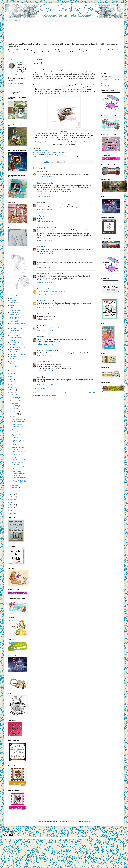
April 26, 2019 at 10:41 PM (45, 384)
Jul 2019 (15, 409)
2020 (12, 390)
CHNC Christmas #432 (18, 460)
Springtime (15, 429)
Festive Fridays (14, 331)
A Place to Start (15, 296)
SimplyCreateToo (15, 349)
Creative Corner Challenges (15, 318)
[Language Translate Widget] (111, 77)
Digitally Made (14, 321)
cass (20, 62)
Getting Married (16, 454)
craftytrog (40, 216)
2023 (12, 382)
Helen (39, 337)
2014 (12, 505)
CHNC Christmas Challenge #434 (17, 425)
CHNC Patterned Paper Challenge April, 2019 (19, 481)
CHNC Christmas (15, 303)
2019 (12, 393)
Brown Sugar (14, 301)
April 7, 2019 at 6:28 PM (45, 177)
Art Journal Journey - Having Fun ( (44, 157)
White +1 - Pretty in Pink (41, 150)
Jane (39, 377)
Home (8, 20)
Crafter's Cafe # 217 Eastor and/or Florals (19, 441)
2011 (12, 513)
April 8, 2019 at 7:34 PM (45, 267)
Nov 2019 (15, 398)
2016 (12, 499)
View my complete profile (16, 83)
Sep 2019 (15, 403)
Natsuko (40, 247)
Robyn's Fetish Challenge (18, 347)
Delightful (14, 457)
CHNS (12, 308)
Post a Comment (40, 388)
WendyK (40, 202)
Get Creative (14, 333)
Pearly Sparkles (15, 342)
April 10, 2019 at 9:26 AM (45, 308)
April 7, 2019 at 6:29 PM (45, 196)
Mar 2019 (15, 485)
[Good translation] (5, 835)
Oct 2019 (15, 400)
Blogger (88, 821)
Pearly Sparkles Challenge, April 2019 (19, 477)
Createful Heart (14, 315)
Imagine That (14, 335)
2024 (12, 379)
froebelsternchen (43, 183)
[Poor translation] (11, 835)
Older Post (91, 392)
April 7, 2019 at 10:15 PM (45, 221)
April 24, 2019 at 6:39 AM (45, 356)
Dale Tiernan (41, 314)
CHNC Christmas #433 (18, 452)
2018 (12, 494)
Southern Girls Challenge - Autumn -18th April (18, 436)
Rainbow (12, 345)
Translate (115, 79)
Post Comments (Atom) (48, 396)
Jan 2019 (15, 491)
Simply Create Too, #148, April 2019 (17, 463)
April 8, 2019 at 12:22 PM (45, 254)
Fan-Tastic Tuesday (16, 328)
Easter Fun (15, 432)
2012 (12, 510)
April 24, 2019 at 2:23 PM (45, 371)
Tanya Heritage (42, 362)
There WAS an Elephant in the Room (19, 448)
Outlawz (12, 340)
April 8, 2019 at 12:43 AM (45, 240)
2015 (12, 502)
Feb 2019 (15, 488)
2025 (12, 376)
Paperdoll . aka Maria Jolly (46, 350)
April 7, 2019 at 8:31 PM (45, 210)
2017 (12, 497)
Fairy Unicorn (14, 326)
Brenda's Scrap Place (44, 289)
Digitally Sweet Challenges (18, 323)
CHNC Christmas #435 (18, 419)
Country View (14, 312)
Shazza (40, 260)
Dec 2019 (15, 395)
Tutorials (12, 361)
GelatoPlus (73, 821)
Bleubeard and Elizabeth (45, 227)
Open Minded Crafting (17, 338)
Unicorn (12, 364)
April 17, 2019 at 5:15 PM (45, 331)
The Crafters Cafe (15, 357)
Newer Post (37, 392)
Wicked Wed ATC (15, 366)
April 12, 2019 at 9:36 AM (45, 319)
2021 (12, 387)
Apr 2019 (15, 417)
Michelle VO (41, 172)
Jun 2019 (15, 411)
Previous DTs (17, 20)
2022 (12, 385)
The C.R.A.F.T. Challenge (18, 354)
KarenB (40, 325)
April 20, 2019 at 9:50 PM (45, 344)
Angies (12, 298)
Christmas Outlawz (16, 310)
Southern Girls (14, 352)
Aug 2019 (15, 406)
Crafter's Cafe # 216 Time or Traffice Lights (19, 472)
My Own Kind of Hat (18, 422)
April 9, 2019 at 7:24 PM (45, 283)
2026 (12, 374)
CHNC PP (13, 305)
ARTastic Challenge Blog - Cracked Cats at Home (50, 152)
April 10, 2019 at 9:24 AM (45, 294)
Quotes (14, 445)
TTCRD (12, 359)
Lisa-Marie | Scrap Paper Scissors (48, 274)
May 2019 (15, 414)
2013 (12, 508)
